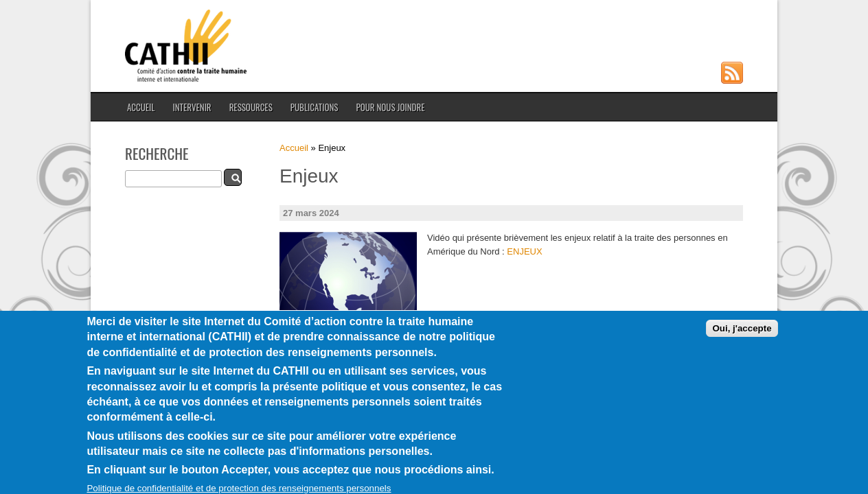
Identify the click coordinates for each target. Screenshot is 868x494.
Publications (315, 107)
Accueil (141, 107)
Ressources (251, 107)
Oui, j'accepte (742, 339)
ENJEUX (524, 251)
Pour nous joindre (390, 107)
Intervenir (192, 107)
